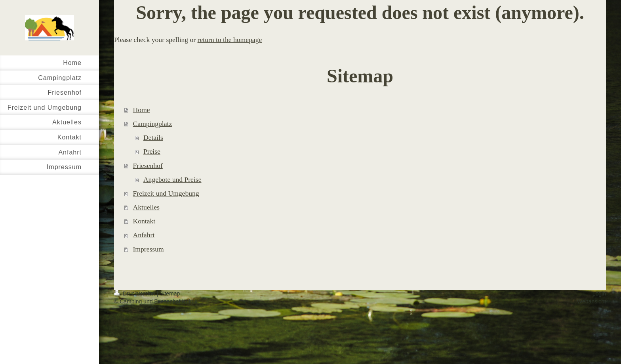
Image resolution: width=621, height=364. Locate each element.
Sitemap (170, 293)
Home (142, 110)
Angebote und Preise (172, 179)
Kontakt (144, 221)
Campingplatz (153, 124)
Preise (152, 151)
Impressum (149, 249)
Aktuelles (146, 207)
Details (153, 137)
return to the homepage (230, 40)
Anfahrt (144, 235)
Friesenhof (148, 166)
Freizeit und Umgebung (166, 193)
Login (599, 293)
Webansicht (591, 301)
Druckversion (135, 293)
